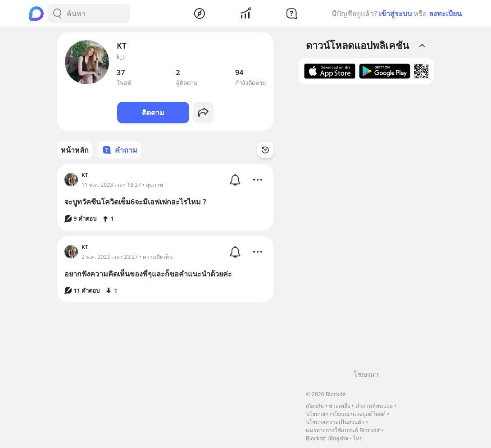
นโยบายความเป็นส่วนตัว (335, 422)
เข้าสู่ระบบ (395, 14)
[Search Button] (57, 14)
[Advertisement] (366, 230)
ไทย (358, 438)
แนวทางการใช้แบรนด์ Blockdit (343, 430)
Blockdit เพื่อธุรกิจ (327, 438)
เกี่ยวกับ (315, 406)
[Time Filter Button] (265, 150)
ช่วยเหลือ (340, 406)
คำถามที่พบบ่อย (374, 406)
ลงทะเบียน (445, 14)
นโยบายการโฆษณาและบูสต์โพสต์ (346, 414)
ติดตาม (153, 113)
